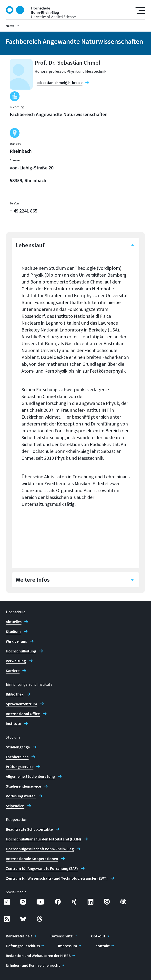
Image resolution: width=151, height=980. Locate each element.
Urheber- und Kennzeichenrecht (33, 965)
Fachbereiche (17, 757)
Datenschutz (62, 936)
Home (10, 26)
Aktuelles (14, 622)
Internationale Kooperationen (32, 859)
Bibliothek (15, 694)
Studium (13, 631)
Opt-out (98, 936)
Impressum (68, 946)
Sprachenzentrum (21, 704)
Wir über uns (16, 641)
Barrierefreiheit (19, 936)
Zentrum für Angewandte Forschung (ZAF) (42, 868)
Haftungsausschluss (23, 946)
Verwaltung (16, 661)
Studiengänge (18, 747)
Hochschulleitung (21, 651)
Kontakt (103, 946)
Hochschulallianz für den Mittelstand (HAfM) (43, 839)
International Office (23, 714)
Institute (13, 723)
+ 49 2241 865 (24, 211)
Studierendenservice (23, 786)
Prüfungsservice (20, 767)
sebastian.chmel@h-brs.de (60, 83)
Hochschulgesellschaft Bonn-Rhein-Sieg (40, 849)
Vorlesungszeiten (21, 796)
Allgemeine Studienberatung (30, 776)
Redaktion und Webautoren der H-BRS (38, 956)
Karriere (13, 671)
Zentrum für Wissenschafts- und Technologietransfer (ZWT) (57, 878)
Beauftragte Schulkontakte (29, 829)
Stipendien (15, 806)
